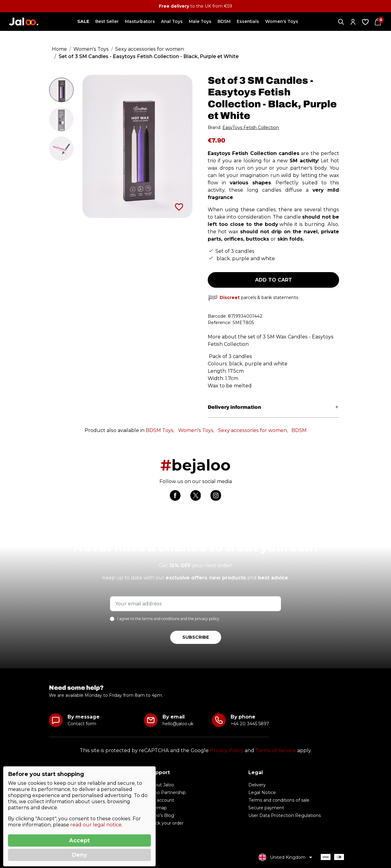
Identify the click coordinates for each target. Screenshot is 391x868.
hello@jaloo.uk (178, 724)
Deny (79, 855)
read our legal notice (96, 825)
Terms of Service (276, 750)
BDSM (299, 430)
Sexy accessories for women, (253, 430)
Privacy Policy (227, 750)
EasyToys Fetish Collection (251, 127)
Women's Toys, (196, 430)
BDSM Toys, (160, 430)
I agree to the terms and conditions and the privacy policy (168, 619)
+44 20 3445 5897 (250, 724)
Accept (79, 840)
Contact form (82, 724)
